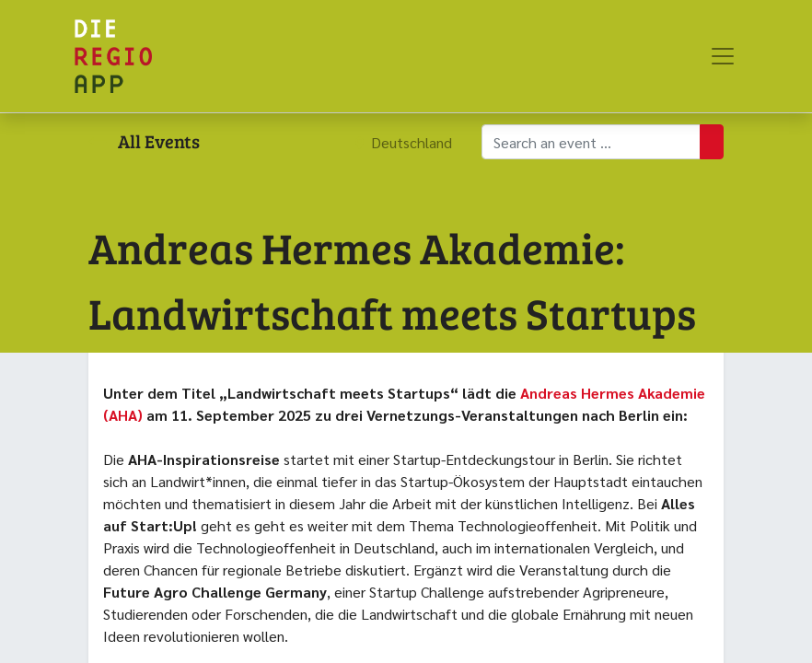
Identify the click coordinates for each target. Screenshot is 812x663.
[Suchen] (712, 142)
